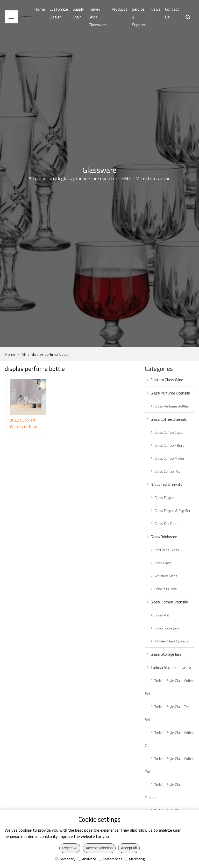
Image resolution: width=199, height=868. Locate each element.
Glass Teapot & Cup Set (172, 511)
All (24, 354)
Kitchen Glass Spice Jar (172, 641)
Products (119, 9)
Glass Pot (162, 615)
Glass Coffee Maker (169, 458)
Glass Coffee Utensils (169, 419)
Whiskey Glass (166, 576)
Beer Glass (163, 563)
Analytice (87, 859)
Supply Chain (78, 13)
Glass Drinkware (164, 537)
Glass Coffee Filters (169, 445)
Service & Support (139, 17)
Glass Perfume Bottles (172, 406)
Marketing (135, 859)
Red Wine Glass (167, 550)
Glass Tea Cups (166, 524)
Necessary (65, 859)
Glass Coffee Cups (168, 432)
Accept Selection (99, 848)
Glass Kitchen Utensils (169, 602)
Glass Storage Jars (166, 654)
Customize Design (59, 13)
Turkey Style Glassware (98, 17)
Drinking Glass (166, 589)
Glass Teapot (164, 498)
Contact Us (172, 13)
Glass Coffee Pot (167, 471)
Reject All (70, 848)
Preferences (111, 859)
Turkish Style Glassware (171, 668)
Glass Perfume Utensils (170, 393)
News (156, 9)
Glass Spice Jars (167, 628)
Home (40, 9)
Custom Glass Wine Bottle (164, 382)
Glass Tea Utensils (166, 485)
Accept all (129, 848)
